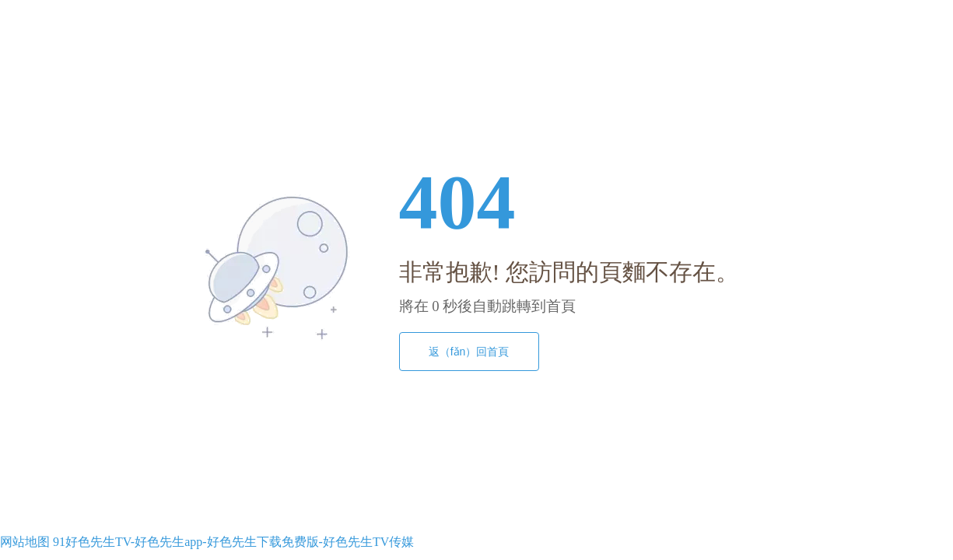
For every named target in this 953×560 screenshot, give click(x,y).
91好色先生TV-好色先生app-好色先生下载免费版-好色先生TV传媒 (233, 542)
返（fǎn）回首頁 (469, 352)
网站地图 (25, 542)
